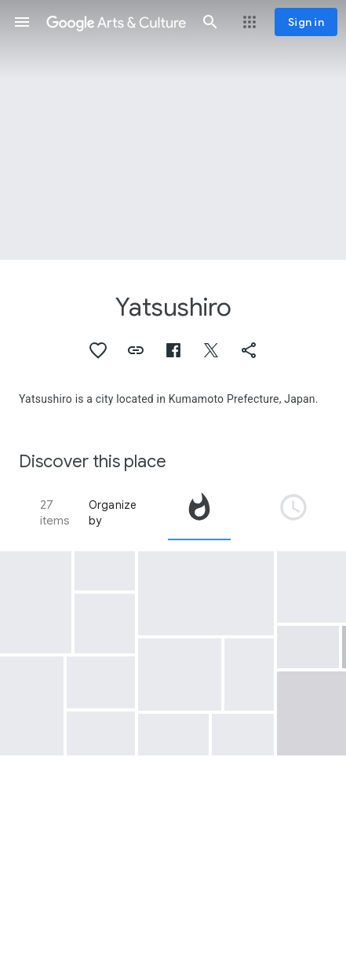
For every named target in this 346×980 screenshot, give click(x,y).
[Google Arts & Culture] (116, 22)
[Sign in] (306, 22)
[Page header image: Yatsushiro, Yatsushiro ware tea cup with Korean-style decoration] (173, 130)
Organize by (113, 513)
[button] (22, 22)
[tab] (199, 513)
